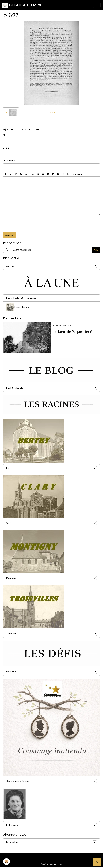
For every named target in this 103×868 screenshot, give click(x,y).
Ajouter (9, 235)
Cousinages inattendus (18, 781)
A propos (11, 266)
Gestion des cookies (51, 864)
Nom (6, 135)
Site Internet (9, 160)
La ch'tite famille (15, 388)
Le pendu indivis (18, 307)
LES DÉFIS (11, 672)
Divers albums (13, 842)
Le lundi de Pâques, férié (73, 332)
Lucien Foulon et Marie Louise (21, 298)
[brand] (24, 5)
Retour (51, 113)
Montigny (11, 578)
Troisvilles (11, 634)
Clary (9, 523)
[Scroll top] (97, 862)
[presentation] (26, 224)
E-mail (6, 148)
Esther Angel (13, 825)
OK (96, 250)
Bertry (9, 468)
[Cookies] (6, 862)
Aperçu (77, 174)
